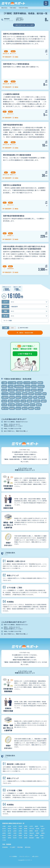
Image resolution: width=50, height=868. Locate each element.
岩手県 (15, 826)
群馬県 (9, 829)
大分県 (20, 838)
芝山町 (4, 405)
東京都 (26, 829)
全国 (42, 838)
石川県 (4, 831)
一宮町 (4, 383)
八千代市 (27, 383)
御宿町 (25, 394)
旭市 (44, 394)
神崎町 (30, 401)
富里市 (34, 390)
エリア (5, 302)
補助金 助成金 (4, 8)
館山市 (25, 408)
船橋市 (44, 401)
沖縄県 (37, 838)
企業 (6, 328)
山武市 (40, 390)
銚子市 (32, 405)
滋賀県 (4, 833)
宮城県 (20, 826)
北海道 (4, 826)
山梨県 (15, 831)
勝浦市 (40, 383)
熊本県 (15, 838)
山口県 (15, 835)
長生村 (18, 408)
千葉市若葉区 (19, 386)
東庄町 (12, 397)
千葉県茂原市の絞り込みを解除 (24, 25)
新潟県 (37, 829)
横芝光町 (42, 397)
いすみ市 (5, 394)
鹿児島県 (32, 838)
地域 (5, 306)
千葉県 (20, 829)
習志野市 (37, 401)
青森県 (9, 826)
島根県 (43, 833)
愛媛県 (31, 835)
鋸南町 (39, 405)
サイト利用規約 (13, 856)
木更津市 (5, 397)
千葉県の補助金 (13, 8)
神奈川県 (32, 829)
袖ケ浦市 (11, 405)
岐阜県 (26, 831)
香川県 (26, 835)
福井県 (9, 831)
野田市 (26, 405)
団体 (12, 328)
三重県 (42, 831)
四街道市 (41, 386)
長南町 (12, 408)
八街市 (34, 383)
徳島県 (20, 835)
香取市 (31, 408)
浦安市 (11, 401)
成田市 (31, 394)
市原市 (12, 394)
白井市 (17, 401)
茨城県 (42, 826)
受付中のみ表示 (24, 328)
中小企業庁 (13, 847)
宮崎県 (26, 838)
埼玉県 (15, 829)
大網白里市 (20, 390)
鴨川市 (37, 408)
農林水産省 (28, 847)
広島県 (9, 835)
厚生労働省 (20, 847)
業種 (5, 311)
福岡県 (42, 835)
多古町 (4, 390)
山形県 (31, 826)
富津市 (28, 390)
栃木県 (4, 829)
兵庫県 (20, 833)
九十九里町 (12, 383)
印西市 (28, 386)
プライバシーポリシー (24, 856)
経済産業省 (5, 847)
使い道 (5, 316)
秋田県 (26, 826)
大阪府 (15, 833)
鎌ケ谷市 (5, 408)
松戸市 (25, 397)
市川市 (18, 394)
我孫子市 (38, 394)
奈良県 (26, 833)
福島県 (36, 826)
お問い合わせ (35, 856)
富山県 (43, 829)
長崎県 (9, 838)
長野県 (20, 831)
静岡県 (31, 831)
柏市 (30, 397)
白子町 (23, 401)
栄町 (35, 397)
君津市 (34, 386)
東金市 (18, 397)
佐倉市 (20, 383)
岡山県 (4, 835)
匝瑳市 (4, 386)
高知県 (36, 835)
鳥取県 (37, 833)
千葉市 (11, 386)
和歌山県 (32, 833)
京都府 (9, 833)
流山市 (4, 401)
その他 (4, 840)
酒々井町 (19, 405)
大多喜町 (11, 390)
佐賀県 (4, 838)
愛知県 (36, 831)
